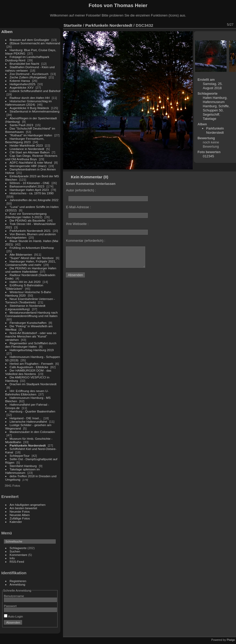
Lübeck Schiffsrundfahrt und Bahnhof (35, 91)
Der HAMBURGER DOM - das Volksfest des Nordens (28, 372)
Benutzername (14, 596)
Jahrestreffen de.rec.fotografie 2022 (34, 200)
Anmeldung (18, 584)
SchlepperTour (20, 456)
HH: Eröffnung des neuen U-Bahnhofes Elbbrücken (27, 393)
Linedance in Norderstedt (27, 149)
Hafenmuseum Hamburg (214, 104)
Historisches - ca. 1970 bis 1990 (32, 193)
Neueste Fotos (20, 511)
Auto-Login (14, 616)
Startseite (73, 25)
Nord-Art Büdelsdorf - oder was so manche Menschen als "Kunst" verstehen (31, 336)
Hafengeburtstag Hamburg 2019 (32, 350)
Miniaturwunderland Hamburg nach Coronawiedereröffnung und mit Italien (32, 314)
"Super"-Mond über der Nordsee (32, 258)
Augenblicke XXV (22, 87)
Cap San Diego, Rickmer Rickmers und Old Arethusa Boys (31, 157)
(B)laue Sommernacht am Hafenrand (35, 43)
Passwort (10, 606)
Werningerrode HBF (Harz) (28, 166)
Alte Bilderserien (21, 254)
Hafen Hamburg (215, 98)
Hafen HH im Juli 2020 (25, 282)
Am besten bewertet (23, 508)
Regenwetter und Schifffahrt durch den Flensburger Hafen (31, 345)
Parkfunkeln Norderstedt (28, 445)
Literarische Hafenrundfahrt (28, 422)
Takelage (210, 119)
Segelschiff (211, 114)
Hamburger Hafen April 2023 (29, 190)
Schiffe (224, 106)
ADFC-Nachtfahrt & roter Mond (31, 162)
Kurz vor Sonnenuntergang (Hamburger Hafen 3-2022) (26, 215)
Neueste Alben (20, 515)
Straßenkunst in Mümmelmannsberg (35, 111)
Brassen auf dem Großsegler (30, 40)
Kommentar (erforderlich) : (85, 241)
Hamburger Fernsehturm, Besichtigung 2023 (25, 140)
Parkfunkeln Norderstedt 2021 (30, 231)
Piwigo (231, 640)
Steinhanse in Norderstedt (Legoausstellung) (25, 307)
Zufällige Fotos (20, 518)
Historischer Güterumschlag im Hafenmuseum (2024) (29, 103)
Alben (7, 32)
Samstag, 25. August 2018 (213, 86)
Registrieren (18, 581)
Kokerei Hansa (20, 81)
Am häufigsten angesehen (28, 505)
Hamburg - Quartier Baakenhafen (33, 411)
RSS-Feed (17, 562)
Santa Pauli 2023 (22, 125)
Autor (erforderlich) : (81, 190)
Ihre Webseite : (77, 224)
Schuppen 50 (213, 110)
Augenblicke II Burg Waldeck (29, 108)
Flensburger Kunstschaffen (28, 323)
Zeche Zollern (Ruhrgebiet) (28, 77)
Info (12, 558)
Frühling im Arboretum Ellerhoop (32, 248)
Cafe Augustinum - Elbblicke (29, 367)
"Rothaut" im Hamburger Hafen (31, 135)
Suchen (15, 551)
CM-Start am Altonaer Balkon (30, 152)
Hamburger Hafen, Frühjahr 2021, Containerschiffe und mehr (31, 263)
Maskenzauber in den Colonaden (32, 432)
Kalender (16, 522)
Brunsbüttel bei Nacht (25, 64)
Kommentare (19, 555)
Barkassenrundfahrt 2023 (27, 186)
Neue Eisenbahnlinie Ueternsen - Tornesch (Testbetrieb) (30, 300)
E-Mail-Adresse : (78, 207)
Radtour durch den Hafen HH (30, 98)
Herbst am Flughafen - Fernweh (32, 364)
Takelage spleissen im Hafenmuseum (23, 471)
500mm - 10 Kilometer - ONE (30, 183)
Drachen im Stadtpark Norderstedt (33, 384)
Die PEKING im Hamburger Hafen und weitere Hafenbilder (31, 270)
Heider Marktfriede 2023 (26, 145)
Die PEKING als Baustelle (27, 220)
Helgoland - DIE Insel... (26, 418)
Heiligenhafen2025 (23, 84)
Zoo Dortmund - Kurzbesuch (29, 74)
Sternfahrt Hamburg (23, 466)
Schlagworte (18, 548)
